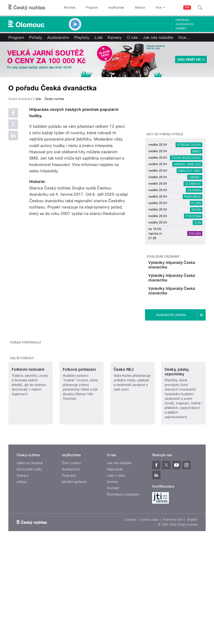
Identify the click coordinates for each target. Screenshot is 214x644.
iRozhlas (68, 8)
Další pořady (22, 399)
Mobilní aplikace (74, 543)
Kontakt (113, 550)
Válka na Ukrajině (30, 525)
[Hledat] (200, 8)
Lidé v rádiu (116, 537)
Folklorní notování (28, 431)
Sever (196, 210)
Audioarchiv (185, 24)
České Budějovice (186, 158)
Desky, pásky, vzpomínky (177, 433)
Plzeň (196, 203)
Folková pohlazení (79, 431)
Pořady (36, 37)
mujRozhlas (106, 8)
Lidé (99, 37)
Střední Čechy (189, 145)
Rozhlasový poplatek (123, 556)
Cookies (130, 581)
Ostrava (194, 190)
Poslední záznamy (163, 257)
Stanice (125, 8)
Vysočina (193, 216)
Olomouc (193, 184)
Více (184, 37)
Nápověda (115, 531)
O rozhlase (144, 8)
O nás (132, 37)
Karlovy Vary (189, 171)
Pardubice (192, 197)
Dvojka (195, 234)
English (192, 581)
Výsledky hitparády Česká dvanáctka (187, 267)
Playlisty (82, 37)
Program (85, 8)
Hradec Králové (187, 164)
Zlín (197, 222)
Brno (197, 151)
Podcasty (69, 537)
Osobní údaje (149, 581)
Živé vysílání (71, 525)
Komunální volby (30, 531)
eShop (22, 543)
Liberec (195, 177)
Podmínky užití (173, 581)
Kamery (181, 28)
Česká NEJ (124, 431)
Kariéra (112, 543)
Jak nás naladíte (158, 37)
